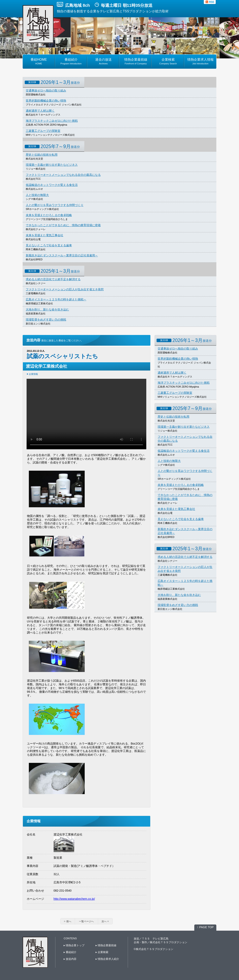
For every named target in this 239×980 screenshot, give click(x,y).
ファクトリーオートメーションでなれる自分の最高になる (63, 175)
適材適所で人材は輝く (40, 111)
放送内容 (70, 959)
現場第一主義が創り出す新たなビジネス (52, 165)
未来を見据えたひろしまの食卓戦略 (49, 215)
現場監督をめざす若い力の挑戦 (46, 320)
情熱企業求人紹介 (107, 959)
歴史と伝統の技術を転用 (42, 155)
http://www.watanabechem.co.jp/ (74, 899)
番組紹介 (70, 952)
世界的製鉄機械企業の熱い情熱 (46, 101)
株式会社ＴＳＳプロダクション (169, 942)
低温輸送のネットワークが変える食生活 (52, 185)
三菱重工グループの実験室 (43, 131)
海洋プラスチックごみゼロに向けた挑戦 (52, 121)
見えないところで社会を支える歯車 (49, 245)
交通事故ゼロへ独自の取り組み (46, 90)
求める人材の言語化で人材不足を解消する (53, 279)
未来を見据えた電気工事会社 (45, 235)
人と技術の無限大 (37, 195)
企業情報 (33, 374)
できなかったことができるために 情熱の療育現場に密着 (63, 225)
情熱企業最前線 (106, 945)
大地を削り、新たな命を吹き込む (47, 309)
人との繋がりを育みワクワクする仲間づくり (55, 205)
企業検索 (102, 952)
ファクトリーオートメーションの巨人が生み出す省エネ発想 (65, 289)
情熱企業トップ (74, 945)
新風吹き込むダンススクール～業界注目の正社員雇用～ (62, 255)
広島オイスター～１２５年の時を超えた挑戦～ (56, 299)
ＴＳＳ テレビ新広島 (155, 939)
